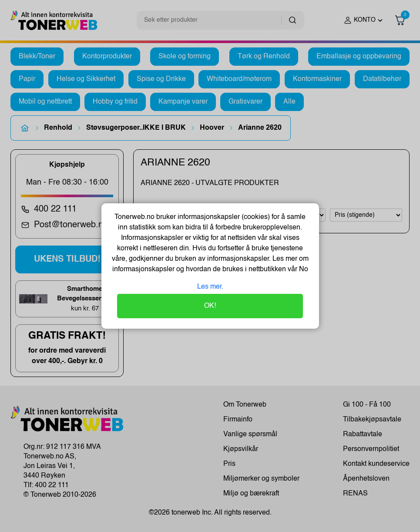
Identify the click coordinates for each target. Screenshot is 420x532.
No (303, 269)
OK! (210, 306)
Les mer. (210, 287)
